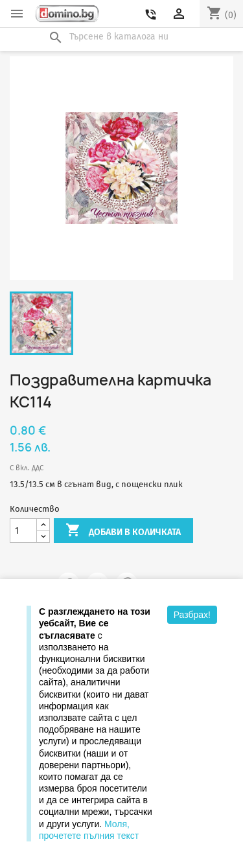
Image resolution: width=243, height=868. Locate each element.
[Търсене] (122, 37)
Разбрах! (192, 615)
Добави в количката (123, 531)
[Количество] (23, 531)
